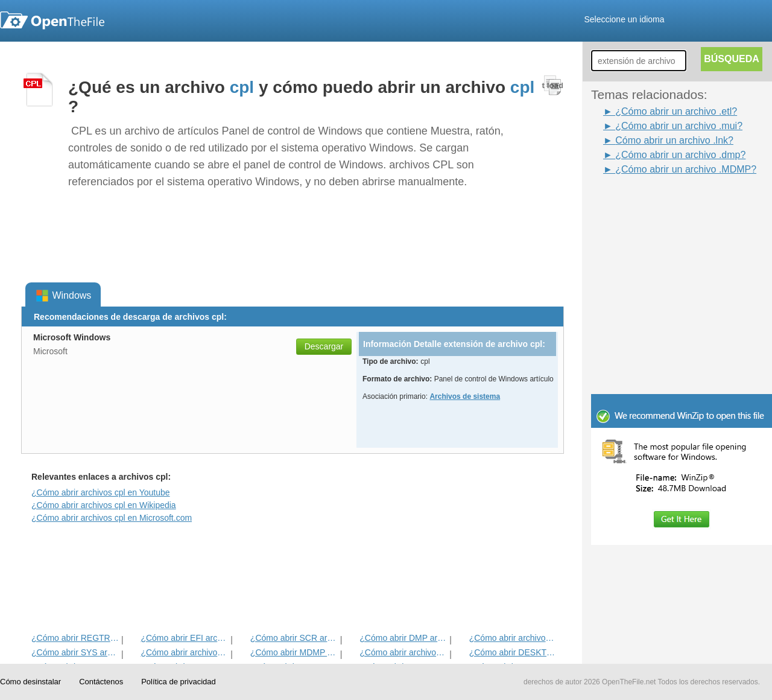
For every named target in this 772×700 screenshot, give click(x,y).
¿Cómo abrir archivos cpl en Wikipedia (104, 505)
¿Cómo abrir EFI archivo (184, 638)
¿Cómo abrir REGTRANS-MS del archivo (75, 638)
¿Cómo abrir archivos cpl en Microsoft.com (112, 518)
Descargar (324, 346)
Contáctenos (101, 682)
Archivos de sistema (465, 396)
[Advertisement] (663, 204)
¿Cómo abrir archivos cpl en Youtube (101, 492)
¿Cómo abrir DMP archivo (403, 638)
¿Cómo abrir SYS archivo (75, 652)
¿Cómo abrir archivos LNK (513, 638)
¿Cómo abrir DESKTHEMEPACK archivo (513, 652)
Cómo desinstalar (30, 682)
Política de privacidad (179, 682)
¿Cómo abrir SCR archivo (294, 638)
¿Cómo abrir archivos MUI (403, 652)
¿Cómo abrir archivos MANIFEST (184, 652)
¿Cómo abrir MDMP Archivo (294, 652)
